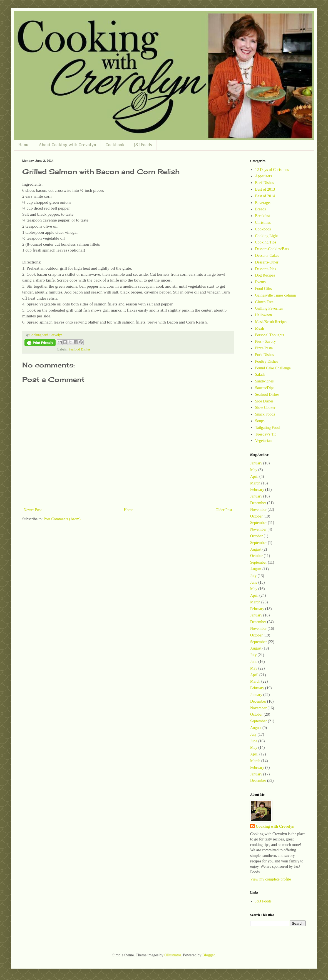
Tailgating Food (268, 428)
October (256, 516)
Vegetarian (264, 441)
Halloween (264, 315)
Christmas (263, 222)
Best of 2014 (265, 196)
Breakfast (263, 216)
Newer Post (33, 510)
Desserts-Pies (266, 269)
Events (260, 282)
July (253, 576)
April (254, 477)
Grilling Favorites (269, 308)
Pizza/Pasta (264, 348)
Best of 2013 (265, 189)
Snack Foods (265, 414)
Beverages (263, 203)
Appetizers (264, 176)
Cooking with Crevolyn (275, 826)
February (257, 490)
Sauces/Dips (265, 388)
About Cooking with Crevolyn (68, 145)
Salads (260, 375)
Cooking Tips (266, 242)
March (255, 483)
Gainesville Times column (276, 295)
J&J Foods (143, 145)
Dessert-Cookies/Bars (272, 249)
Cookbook (115, 145)
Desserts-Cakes (267, 256)
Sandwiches (264, 381)
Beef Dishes (265, 183)
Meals (260, 328)
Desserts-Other (267, 262)
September (259, 523)
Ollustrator (173, 955)
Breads (261, 209)
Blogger (208, 955)
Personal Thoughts (270, 335)
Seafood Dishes (80, 349)
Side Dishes (264, 401)
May (254, 470)
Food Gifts (264, 289)
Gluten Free (264, 302)
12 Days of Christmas (272, 170)
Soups (260, 421)
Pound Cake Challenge (273, 368)
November (258, 510)
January (256, 463)
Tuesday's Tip (266, 434)
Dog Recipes (265, 275)
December (258, 503)
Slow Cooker (265, 408)
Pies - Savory (266, 341)
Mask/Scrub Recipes (271, 322)
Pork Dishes (265, 355)
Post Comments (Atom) (62, 519)
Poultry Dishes (267, 361)
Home (24, 145)
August (256, 549)
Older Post (224, 510)
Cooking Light (267, 236)
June (254, 582)
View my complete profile (271, 879)
